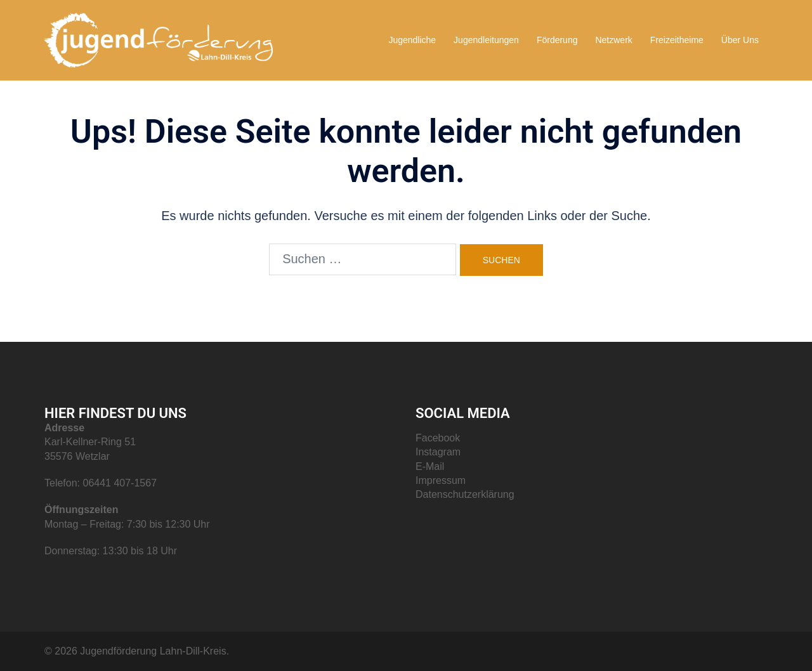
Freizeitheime (677, 40)
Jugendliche (412, 40)
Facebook (438, 438)
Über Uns (740, 40)
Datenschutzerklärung (465, 494)
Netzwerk (613, 40)
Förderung (557, 40)
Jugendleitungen (486, 40)
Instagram (438, 452)
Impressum (441, 480)
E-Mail (430, 466)
